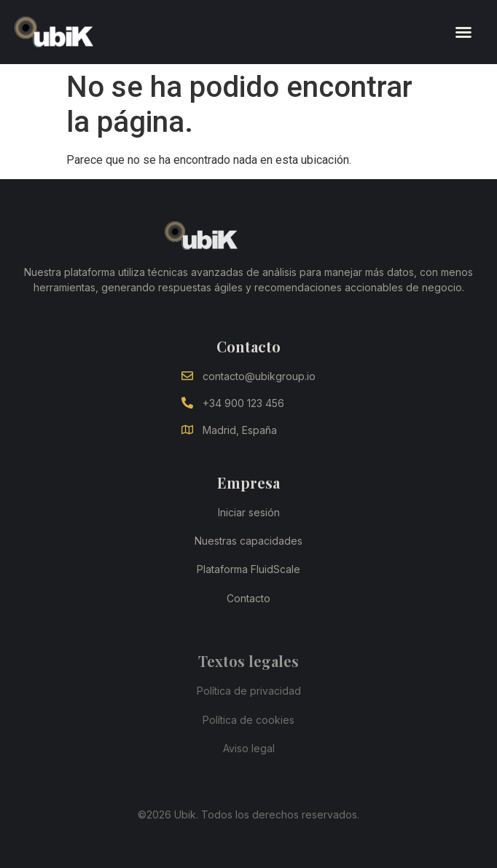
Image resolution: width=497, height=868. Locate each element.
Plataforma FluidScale (248, 569)
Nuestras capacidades (248, 541)
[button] (463, 32)
